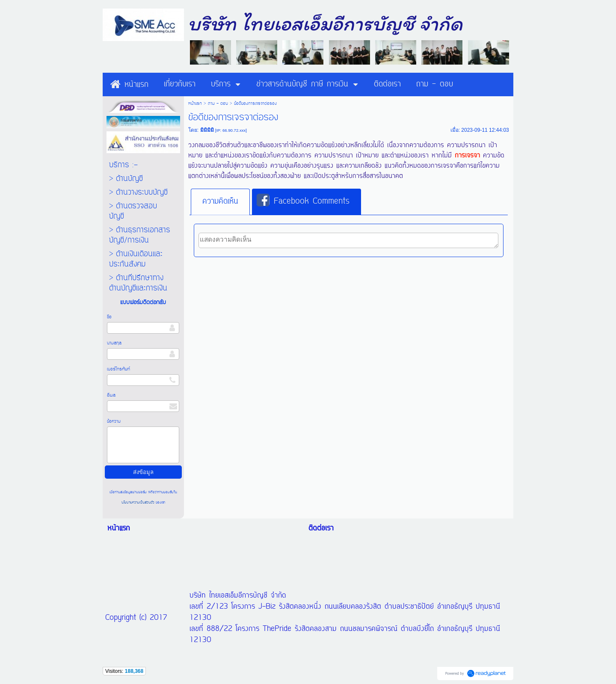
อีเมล (111, 395)
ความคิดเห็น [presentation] (220, 201)
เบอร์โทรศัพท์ (118, 369)
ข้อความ (114, 421)
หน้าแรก (195, 104)
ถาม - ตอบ (218, 104)
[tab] (220, 202)
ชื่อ (109, 317)
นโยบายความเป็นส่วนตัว (139, 502)
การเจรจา (467, 156)
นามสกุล (114, 343)
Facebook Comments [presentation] (303, 201)
